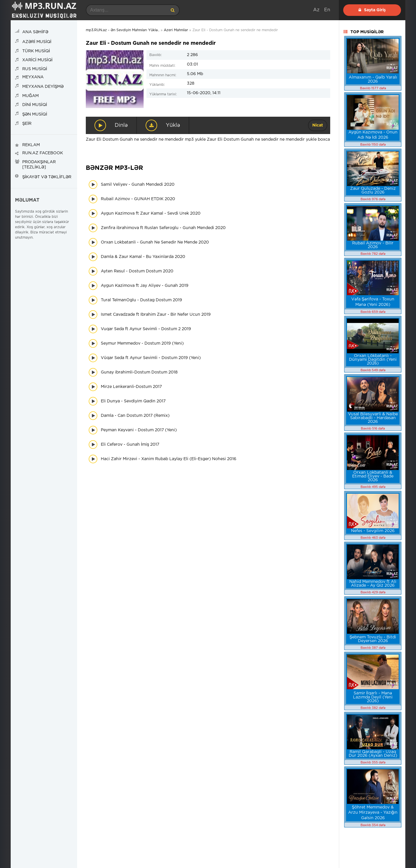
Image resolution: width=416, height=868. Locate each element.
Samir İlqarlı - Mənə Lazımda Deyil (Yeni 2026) (373, 697)
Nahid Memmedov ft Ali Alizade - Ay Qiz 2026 (373, 584)
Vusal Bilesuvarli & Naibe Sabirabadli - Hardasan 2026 (373, 418)
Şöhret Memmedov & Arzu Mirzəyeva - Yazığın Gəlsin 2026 (373, 813)
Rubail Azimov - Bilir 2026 (373, 245)
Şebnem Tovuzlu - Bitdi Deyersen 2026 (373, 639)
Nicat (318, 125)
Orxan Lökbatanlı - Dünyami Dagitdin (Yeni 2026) (373, 360)
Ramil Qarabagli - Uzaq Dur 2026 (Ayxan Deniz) (373, 754)
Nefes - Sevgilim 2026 (373, 531)
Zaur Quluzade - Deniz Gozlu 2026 (373, 190)
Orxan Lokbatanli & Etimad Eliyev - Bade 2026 (373, 476)
